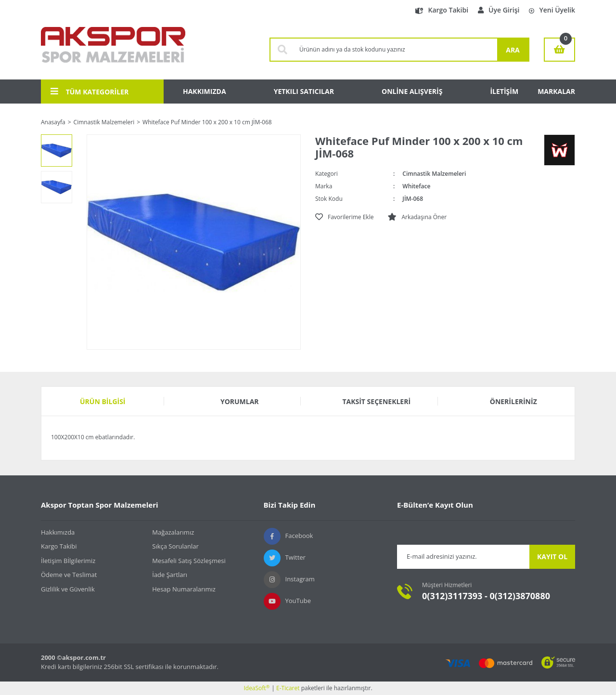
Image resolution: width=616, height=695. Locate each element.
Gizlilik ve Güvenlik (68, 589)
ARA (513, 50)
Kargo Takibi (442, 10)
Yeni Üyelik (552, 10)
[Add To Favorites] (344, 217)
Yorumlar (240, 401)
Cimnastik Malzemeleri (434, 174)
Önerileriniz (513, 401)
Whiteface (416, 186)
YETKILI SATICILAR (304, 91)
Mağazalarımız (173, 532)
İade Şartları (170, 575)
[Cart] (559, 50)
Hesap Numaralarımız (184, 589)
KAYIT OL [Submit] (552, 557)
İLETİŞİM (504, 91)
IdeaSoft (257, 688)
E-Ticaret (288, 688)
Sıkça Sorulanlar (175, 546)
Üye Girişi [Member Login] (499, 10)
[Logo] (113, 50)
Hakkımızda (58, 532)
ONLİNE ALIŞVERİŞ (412, 91)
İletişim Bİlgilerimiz (68, 561)
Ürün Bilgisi (103, 401)
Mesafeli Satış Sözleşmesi (189, 561)
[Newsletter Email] (463, 557)
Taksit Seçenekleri (376, 401)
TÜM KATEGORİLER (90, 92)
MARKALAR (556, 91)
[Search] (396, 50)
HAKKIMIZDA (205, 91)
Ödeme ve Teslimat (69, 575)
